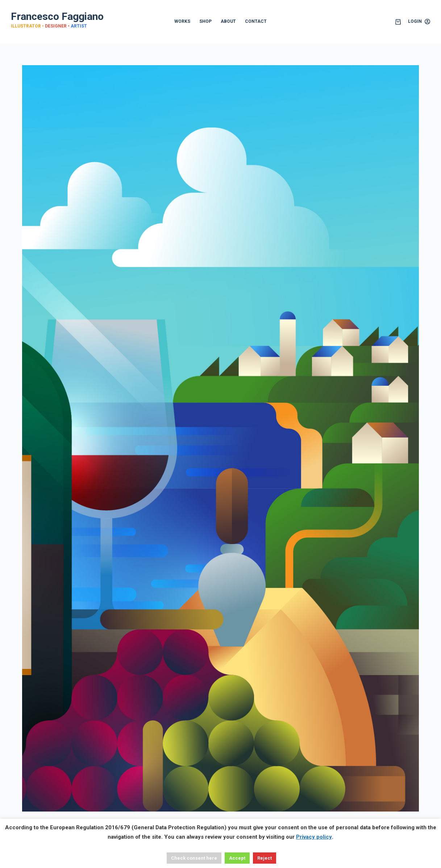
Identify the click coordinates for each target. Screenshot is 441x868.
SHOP (205, 21)
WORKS (182, 21)
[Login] (419, 22)
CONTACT (256, 21)
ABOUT (228, 21)
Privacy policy (314, 837)
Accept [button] (237, 858)
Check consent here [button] (194, 858)
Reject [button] (265, 858)
